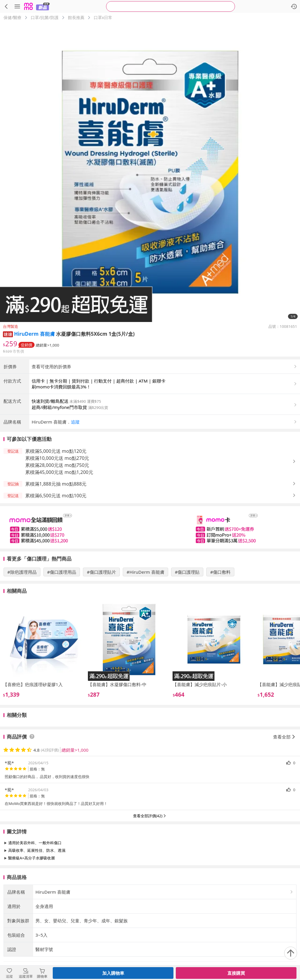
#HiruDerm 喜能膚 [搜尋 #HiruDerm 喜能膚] (145, 621)
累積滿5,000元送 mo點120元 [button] (56, 500)
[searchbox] (171, 6)
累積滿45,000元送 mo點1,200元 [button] (59, 521)
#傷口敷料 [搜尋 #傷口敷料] (220, 621)
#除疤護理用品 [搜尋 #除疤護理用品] (22, 621)
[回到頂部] (291, 953)
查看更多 (150, 920)
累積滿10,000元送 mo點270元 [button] (57, 507)
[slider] (150, 576)
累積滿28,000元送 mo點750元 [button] (57, 514)
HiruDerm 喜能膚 (34, 334)
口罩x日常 (103, 17)
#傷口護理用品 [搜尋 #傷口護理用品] (62, 621)
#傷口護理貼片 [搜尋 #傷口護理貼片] (101, 621)
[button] (8, 334)
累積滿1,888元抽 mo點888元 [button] (56, 532)
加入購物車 (113, 973)
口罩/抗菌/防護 (45, 17)
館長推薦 (76, 17)
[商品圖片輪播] (150, 172)
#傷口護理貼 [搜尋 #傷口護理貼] (187, 621)
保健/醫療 (12, 17)
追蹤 (75, 470)
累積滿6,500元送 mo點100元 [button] (56, 544)
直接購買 (236, 973)
